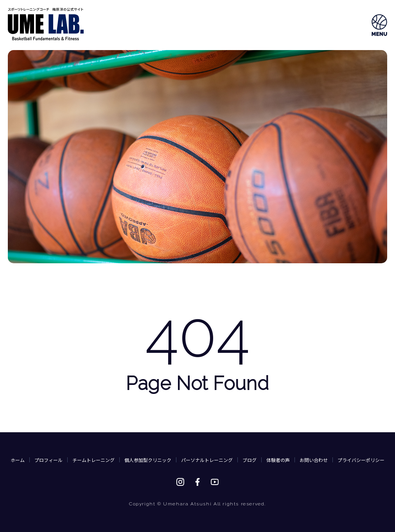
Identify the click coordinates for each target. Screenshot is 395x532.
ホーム (18, 460)
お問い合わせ (314, 460)
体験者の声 (278, 460)
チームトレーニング (93, 460)
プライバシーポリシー (361, 460)
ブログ (250, 460)
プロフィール (48, 460)
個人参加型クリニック (148, 460)
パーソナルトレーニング (207, 460)
